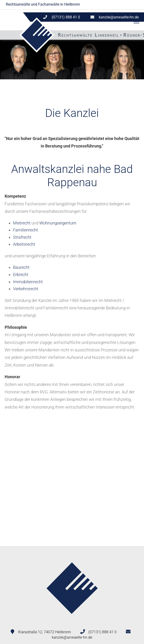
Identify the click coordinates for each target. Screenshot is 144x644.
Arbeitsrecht (24, 244)
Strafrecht (22, 237)
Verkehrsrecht (26, 289)
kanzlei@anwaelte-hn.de (119, 17)
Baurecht (21, 267)
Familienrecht (25, 230)
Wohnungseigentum (58, 223)
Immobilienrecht (28, 282)
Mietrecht (22, 223)
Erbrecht (21, 275)
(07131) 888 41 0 (102, 632)
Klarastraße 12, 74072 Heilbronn (45, 632)
